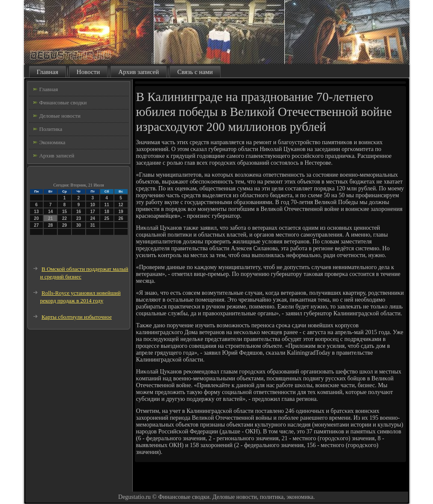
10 (93, 205)
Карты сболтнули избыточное (77, 317)
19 (121, 212)
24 (93, 218)
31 (93, 225)
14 (50, 212)
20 (36, 218)
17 (93, 212)
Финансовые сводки (63, 102)
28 (50, 225)
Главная (48, 72)
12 (121, 205)
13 (36, 212)
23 (79, 218)
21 (50, 218)
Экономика (52, 142)
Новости (88, 72)
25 (107, 218)
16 (79, 212)
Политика (51, 129)
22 (64, 218)
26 (121, 218)
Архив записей (139, 72)
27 (36, 225)
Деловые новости (60, 116)
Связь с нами (195, 72)
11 (107, 205)
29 (64, 225)
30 (79, 225)
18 (107, 212)
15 (64, 212)
